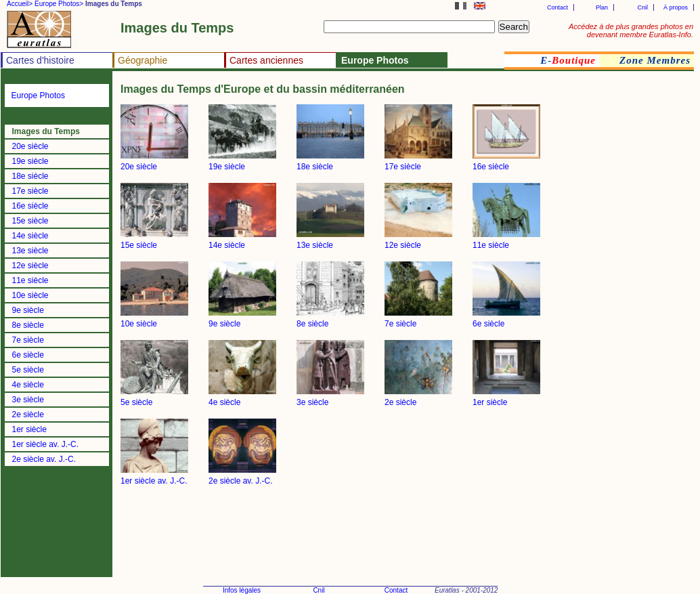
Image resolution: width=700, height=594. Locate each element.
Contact (557, 7)
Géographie (143, 60)
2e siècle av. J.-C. (44, 459)
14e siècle (30, 236)
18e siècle (30, 176)
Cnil (642, 7)
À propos (676, 7)
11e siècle (30, 280)
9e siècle (28, 310)
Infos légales (242, 590)
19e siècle (30, 161)
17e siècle (30, 191)
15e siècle (30, 221)
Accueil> (20, 4)
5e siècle (28, 370)
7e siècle (28, 340)
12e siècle (30, 266)
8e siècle (28, 325)
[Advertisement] (653, 307)
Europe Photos (38, 96)
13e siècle (30, 251)
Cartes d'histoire (40, 60)
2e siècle (28, 415)
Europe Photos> (59, 4)
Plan (602, 7)
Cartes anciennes (266, 60)
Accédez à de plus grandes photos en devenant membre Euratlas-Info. (631, 30)
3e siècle (28, 400)
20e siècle (30, 146)
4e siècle (28, 385)
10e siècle (30, 295)
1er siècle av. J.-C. (45, 444)
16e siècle (30, 206)
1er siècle (29, 429)
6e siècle (28, 355)
